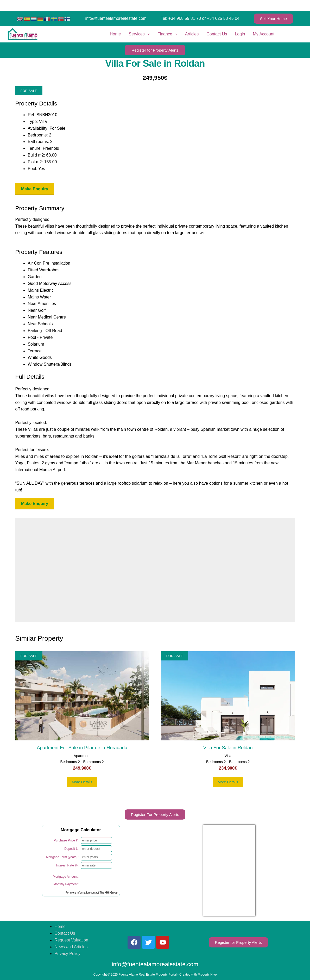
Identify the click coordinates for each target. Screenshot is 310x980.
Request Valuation (71, 940)
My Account (264, 34)
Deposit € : (72, 849)
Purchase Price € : (66, 840)
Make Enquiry (35, 189)
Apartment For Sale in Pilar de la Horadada (82, 748)
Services (139, 34)
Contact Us (217, 34)
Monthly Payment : (66, 884)
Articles (192, 34)
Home (115, 34)
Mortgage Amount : (66, 877)
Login (240, 34)
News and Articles (71, 947)
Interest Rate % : (68, 865)
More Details (82, 782)
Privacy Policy (67, 954)
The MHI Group (109, 893)
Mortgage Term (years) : (63, 857)
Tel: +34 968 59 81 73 (181, 18)
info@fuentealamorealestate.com (116, 18)
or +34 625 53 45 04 (221, 18)
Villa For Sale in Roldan (228, 748)
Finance (167, 34)
